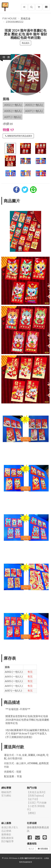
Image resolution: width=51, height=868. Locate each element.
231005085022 (15, 22)
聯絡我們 (6, 792)
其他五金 (26, 19)
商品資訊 (26, 43)
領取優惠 (43, 849)
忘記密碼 (6, 831)
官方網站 (6, 796)
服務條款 (6, 834)
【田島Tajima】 (36, 796)
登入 (16, 827)
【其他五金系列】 (37, 792)
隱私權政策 (7, 838)
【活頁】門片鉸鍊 (37, 803)
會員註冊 (6, 827)
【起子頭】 (33, 799)
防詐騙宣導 (7, 841)
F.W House (10, 19)
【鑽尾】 (32, 813)
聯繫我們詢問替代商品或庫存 (19, 136)
